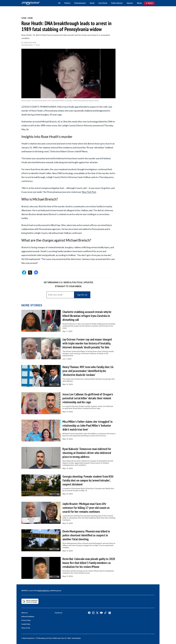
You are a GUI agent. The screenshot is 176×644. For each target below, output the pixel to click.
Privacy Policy (26, 620)
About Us (24, 613)
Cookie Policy (26, 624)
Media (139, 3)
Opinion (130, 3)
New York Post (89, 192)
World (92, 3)
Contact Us (58, 613)
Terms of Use (26, 628)
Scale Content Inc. (43, 591)
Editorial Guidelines (28, 617)
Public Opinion (117, 3)
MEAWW (24, 591)
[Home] (31, 3)
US (59, 3)
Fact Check (103, 3)
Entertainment (80, 3)
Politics (67, 3)
